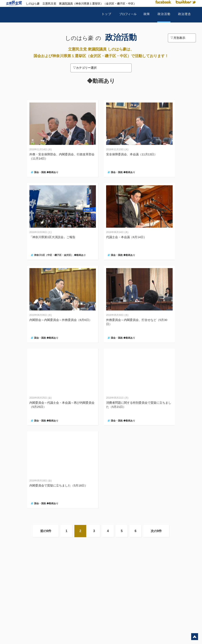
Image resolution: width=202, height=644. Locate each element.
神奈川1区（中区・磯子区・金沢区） (54, 255)
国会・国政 (40, 172)
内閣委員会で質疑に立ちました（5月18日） (58, 485)
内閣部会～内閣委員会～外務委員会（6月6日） (61, 320)
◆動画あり (52, 172)
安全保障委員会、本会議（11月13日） (132, 154)
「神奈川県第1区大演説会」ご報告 (52, 237)
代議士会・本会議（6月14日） (126, 237)
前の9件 (46, 531)
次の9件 (156, 531)
